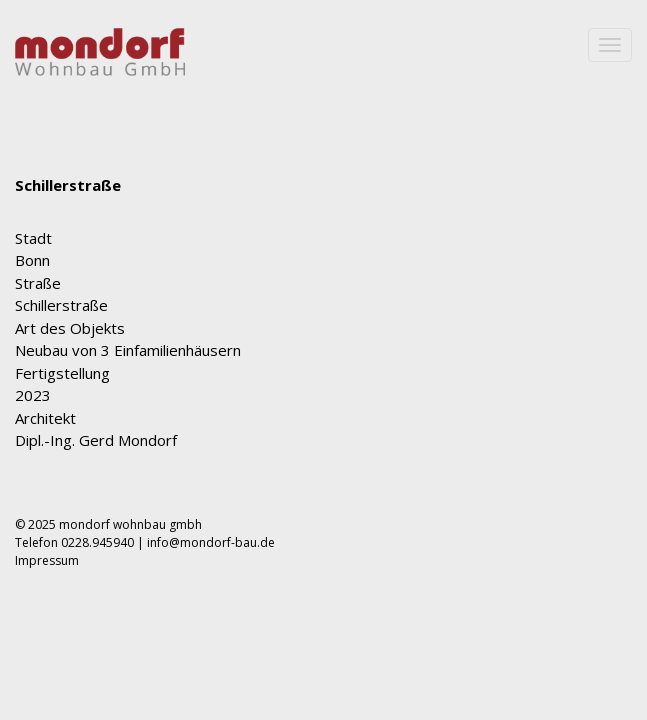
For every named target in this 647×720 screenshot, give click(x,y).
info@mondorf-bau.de (211, 562)
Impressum (47, 580)
